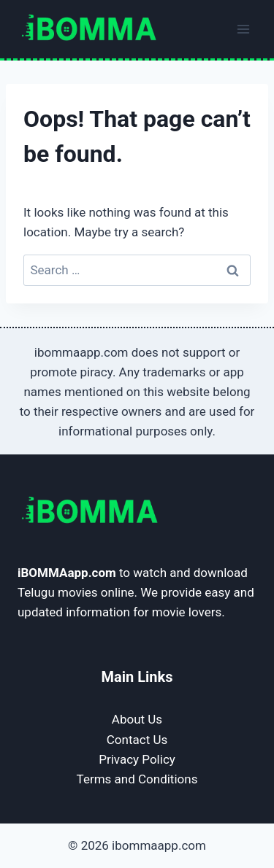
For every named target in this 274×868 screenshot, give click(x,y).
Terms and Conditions (137, 779)
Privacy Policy (137, 759)
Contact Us (137, 740)
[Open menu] (243, 29)
